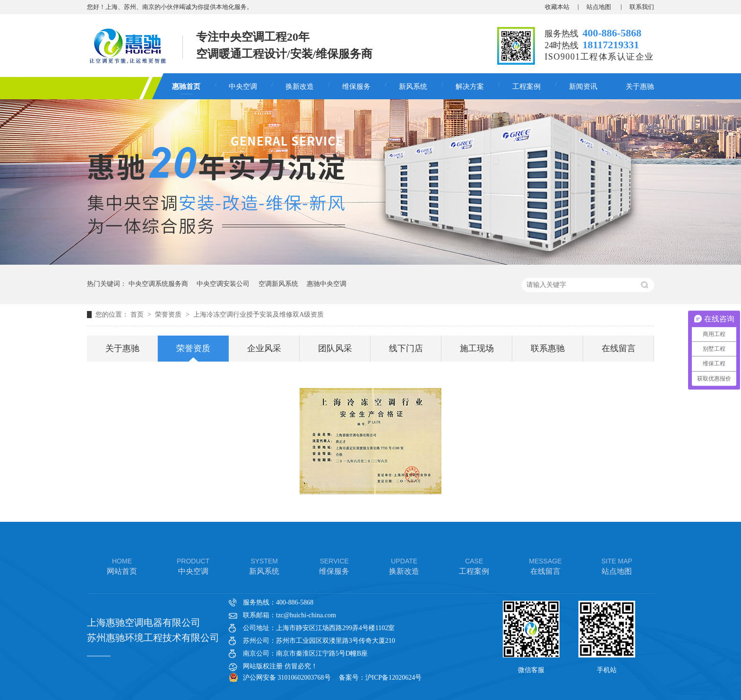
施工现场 (477, 348)
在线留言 (619, 348)
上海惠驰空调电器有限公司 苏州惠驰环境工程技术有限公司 (153, 630)
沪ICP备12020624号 (394, 678)
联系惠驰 (548, 348)
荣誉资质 (169, 315)
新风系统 (413, 86)
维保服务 (356, 86)
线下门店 (406, 348)
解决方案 (470, 86)
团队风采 (335, 348)
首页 (138, 315)
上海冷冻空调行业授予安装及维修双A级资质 (258, 315)
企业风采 (264, 348)
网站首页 (122, 566)
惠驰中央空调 (327, 284)
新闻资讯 (583, 86)
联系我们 (642, 7)
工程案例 (526, 86)
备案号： (352, 678)
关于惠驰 (640, 86)
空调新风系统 (278, 284)
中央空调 (243, 86)
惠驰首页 (186, 86)
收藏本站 (557, 7)
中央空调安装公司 (223, 284)
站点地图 (599, 7)
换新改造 (300, 86)
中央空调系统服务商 (158, 284)
